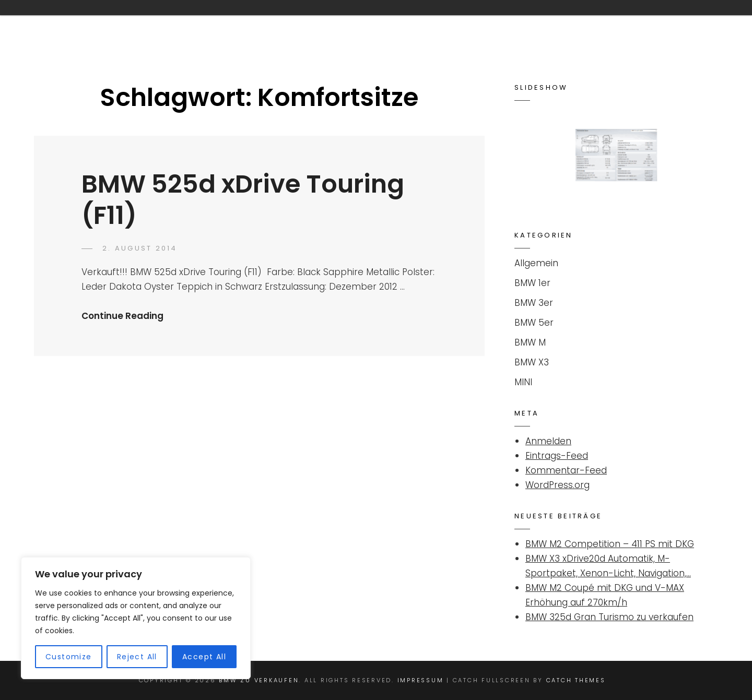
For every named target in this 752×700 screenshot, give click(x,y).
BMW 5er (534, 323)
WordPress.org (557, 485)
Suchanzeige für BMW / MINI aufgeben (519, 22)
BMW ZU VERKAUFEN (117, 23)
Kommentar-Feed (566, 470)
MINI (523, 382)
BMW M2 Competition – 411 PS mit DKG (610, 544)
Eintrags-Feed (557, 456)
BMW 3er (534, 303)
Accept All (204, 657)
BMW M (530, 342)
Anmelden (548, 441)
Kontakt (380, 22)
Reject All (137, 657)
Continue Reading (122, 316)
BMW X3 (532, 362)
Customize (69, 657)
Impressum (662, 22)
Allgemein (536, 263)
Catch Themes (576, 680)
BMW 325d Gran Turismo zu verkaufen (609, 617)
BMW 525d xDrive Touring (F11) (243, 200)
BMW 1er (532, 283)
